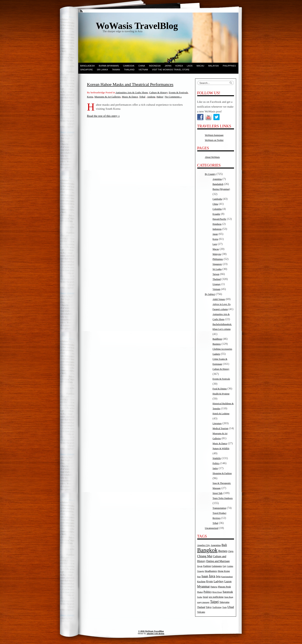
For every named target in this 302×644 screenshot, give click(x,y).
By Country (210, 174)
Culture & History (158, 92)
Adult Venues (219, 299)
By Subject (210, 294)
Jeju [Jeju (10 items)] (218, 576)
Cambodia (129, 66)
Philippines (229, 66)
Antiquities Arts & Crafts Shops (132, 92)
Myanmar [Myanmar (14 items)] (204, 586)
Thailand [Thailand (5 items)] (201, 607)
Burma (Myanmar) (109, 66)
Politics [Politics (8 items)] (208, 592)
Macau (200, 66)
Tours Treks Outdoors (223, 498)
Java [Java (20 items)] (212, 576)
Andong (151, 97)
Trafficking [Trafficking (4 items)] (217, 607)
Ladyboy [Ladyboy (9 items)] (219, 581)
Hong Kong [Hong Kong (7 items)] (224, 571)
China (142, 66)
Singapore (87, 70)
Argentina (217, 179)
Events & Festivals (178, 92)
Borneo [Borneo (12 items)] (223, 551)
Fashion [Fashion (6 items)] (207, 566)
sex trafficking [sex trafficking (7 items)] (216, 597)
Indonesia (155, 66)
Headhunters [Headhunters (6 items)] (211, 571)
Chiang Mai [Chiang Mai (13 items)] (205, 556)
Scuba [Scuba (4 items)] (200, 597)
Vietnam (143, 70)
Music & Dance (130, 97)
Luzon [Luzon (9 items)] (228, 581)
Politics (216, 463)
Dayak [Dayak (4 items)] (200, 566)
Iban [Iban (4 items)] (199, 577)
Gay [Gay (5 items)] (225, 566)
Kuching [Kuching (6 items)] (201, 582)
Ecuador (216, 214)
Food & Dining (220, 389)
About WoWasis (212, 157)
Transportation (219, 508)
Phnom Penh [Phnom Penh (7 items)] (224, 587)
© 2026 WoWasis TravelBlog (151, 631)
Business (217, 344)
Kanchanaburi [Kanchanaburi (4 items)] (227, 577)
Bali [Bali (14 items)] (224, 545)
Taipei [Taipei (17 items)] (214, 602)
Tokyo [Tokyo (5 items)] (209, 607)
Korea (179, 66)
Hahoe (160, 97)
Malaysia (213, 66)
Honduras (217, 224)
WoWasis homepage (214, 135)
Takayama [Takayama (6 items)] (224, 602)
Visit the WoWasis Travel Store (171, 70)
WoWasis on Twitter (214, 140)
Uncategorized (212, 528)
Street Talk (218, 493)
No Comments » (173, 97)
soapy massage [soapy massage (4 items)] (203, 602)
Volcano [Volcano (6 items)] (201, 612)
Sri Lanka (102, 70)
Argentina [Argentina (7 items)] (216, 545)
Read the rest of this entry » (103, 116)
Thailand (129, 70)
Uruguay (217, 284)
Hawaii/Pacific (219, 219)
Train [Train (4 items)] (224, 607)
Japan (168, 66)
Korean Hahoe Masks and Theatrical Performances (130, 84)
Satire (215, 468)
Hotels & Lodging (221, 414)
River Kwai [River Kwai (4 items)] (217, 592)
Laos (190, 66)
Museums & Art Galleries (107, 97)
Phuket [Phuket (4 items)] (200, 592)
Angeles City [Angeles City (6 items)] (204, 545)
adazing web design (155, 633)
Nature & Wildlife (221, 448)
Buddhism (217, 339)
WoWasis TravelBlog (137, 26)
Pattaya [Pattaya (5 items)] (214, 587)
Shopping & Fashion (222, 473)
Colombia (217, 209)
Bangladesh (88, 66)
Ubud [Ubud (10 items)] (231, 607)
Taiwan (116, 70)
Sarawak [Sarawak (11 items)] (228, 592)
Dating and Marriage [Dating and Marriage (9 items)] (218, 561)
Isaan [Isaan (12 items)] (205, 576)
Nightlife (217, 458)
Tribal (142, 97)
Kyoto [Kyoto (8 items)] (210, 581)
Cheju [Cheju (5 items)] (231, 551)
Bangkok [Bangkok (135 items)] (207, 550)
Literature (217, 423)
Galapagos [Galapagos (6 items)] (217, 566)
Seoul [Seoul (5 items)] (205, 597)
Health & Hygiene (221, 394)
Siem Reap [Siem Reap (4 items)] (229, 597)
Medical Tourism (221, 428)
